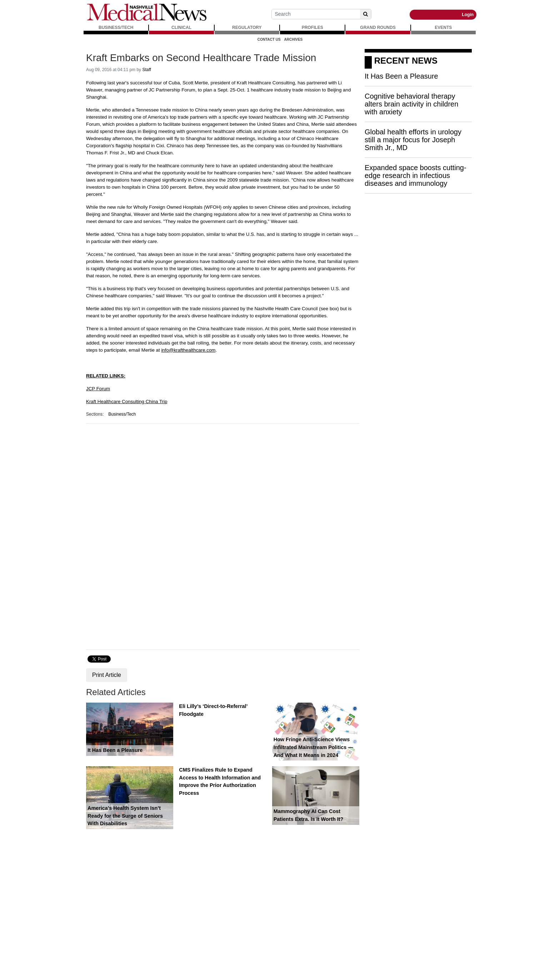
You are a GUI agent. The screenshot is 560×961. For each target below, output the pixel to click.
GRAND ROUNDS (378, 28)
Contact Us (269, 39)
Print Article (107, 675)
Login (468, 15)
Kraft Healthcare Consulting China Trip (127, 402)
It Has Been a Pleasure (115, 750)
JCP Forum (98, 389)
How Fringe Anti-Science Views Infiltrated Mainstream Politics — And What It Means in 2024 (313, 747)
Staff (146, 70)
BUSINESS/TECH (116, 28)
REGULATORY (247, 28)
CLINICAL (181, 28)
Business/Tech (122, 414)
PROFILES (312, 28)
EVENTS (443, 28)
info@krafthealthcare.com (188, 350)
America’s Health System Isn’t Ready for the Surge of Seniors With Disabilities (125, 816)
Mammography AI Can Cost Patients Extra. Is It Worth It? (309, 815)
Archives (294, 39)
